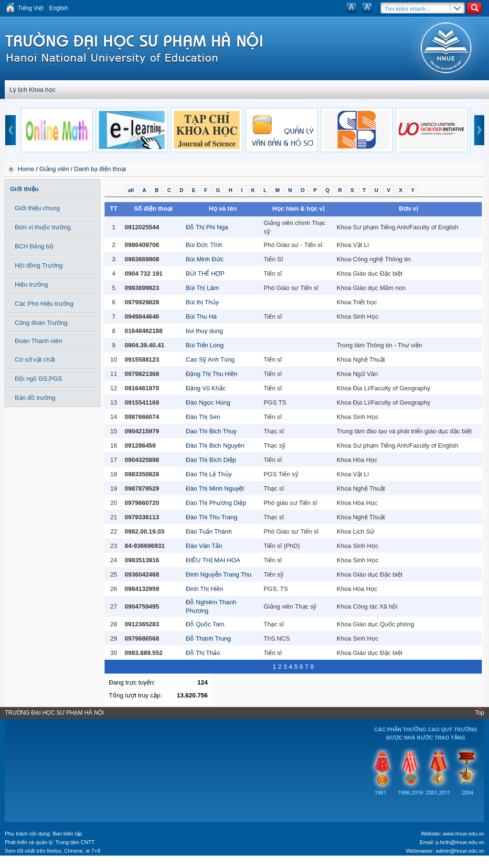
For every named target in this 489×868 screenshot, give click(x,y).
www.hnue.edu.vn (463, 834)
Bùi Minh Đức (205, 259)
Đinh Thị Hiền (204, 589)
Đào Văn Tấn (204, 546)
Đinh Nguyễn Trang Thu (219, 574)
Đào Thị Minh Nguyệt (215, 488)
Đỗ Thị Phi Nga (207, 227)
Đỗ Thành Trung (208, 638)
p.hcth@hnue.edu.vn (460, 842)
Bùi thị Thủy (202, 302)
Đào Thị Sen (203, 417)
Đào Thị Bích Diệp (211, 460)
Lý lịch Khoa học (32, 90)
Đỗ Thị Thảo (203, 653)
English (58, 8)
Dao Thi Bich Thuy (211, 431)
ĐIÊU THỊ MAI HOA (213, 560)
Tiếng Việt (31, 8)
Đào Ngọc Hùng (208, 402)
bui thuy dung (204, 331)
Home (27, 169)
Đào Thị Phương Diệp (216, 503)
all (131, 190)
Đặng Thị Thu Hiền (212, 374)
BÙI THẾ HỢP (205, 273)
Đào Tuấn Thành (209, 531)
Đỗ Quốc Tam (205, 624)
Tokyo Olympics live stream (35, 865)
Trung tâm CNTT (75, 842)
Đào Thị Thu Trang (212, 517)
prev (11, 130)
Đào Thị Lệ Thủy (209, 474)
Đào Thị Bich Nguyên (215, 445)
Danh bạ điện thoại (100, 169)
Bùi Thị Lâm (202, 288)
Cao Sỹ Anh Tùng (210, 359)
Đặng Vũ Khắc (206, 388)
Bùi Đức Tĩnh (204, 245)
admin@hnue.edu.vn (460, 851)
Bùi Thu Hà (201, 316)
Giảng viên (54, 169)
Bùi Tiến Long (205, 345)
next (479, 130)
